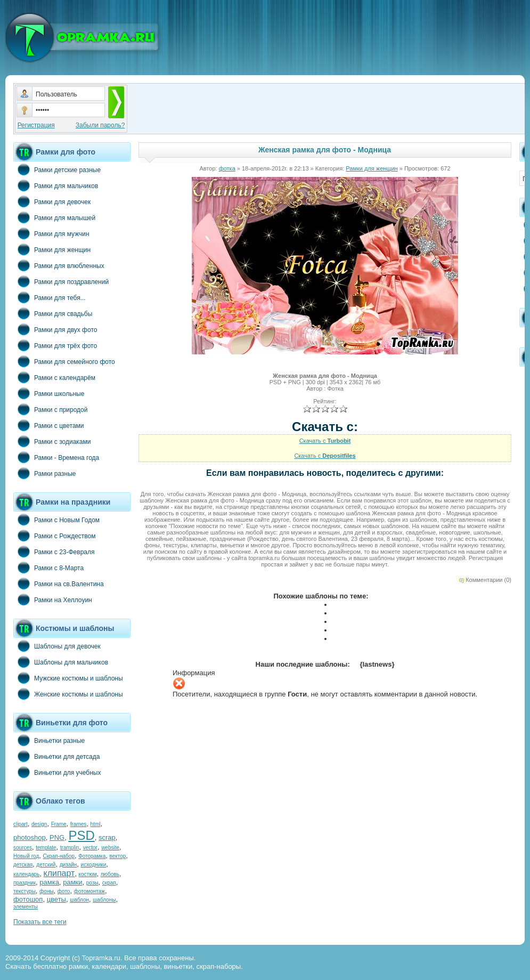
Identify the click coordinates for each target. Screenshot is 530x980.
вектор (118, 856)
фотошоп (28, 899)
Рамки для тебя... (50, 297)
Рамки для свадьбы (53, 313)
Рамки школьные (49, 393)
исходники (94, 865)
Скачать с (325, 441)
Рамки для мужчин (51, 233)
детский (46, 865)
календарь (26, 874)
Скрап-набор (59, 856)
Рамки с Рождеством (55, 536)
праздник (25, 883)
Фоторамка (92, 856)
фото (64, 891)
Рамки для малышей (54, 217)
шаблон (79, 900)
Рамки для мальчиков (56, 185)
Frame (59, 824)
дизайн (68, 865)
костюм (88, 874)
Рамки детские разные (57, 169)
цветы (56, 899)
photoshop (30, 837)
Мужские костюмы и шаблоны (68, 678)
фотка (227, 168)
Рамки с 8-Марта (48, 568)
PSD (81, 835)
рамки (72, 882)
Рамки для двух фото (55, 329)
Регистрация (36, 125)
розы (92, 883)
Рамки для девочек (52, 201)
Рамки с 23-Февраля (54, 552)
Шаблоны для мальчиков (61, 662)
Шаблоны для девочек (57, 646)
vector (90, 848)
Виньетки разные (49, 740)
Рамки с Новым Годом (56, 520)
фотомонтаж (89, 891)
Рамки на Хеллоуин (53, 600)
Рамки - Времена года (56, 457)
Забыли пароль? (100, 125)
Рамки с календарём (54, 377)
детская (23, 865)
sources (23, 848)
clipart (21, 824)
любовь (110, 874)
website (110, 848)
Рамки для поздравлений (61, 281)
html (96, 824)
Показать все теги (40, 922)
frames (79, 824)
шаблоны (104, 900)
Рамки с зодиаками (52, 441)
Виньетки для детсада (56, 756)
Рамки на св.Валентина (59, 584)
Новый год (26, 856)
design (39, 824)
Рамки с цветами (49, 425)
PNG (57, 837)
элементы (26, 907)
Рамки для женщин (52, 249)
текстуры (25, 891)
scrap (107, 837)
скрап (109, 883)
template (46, 848)
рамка (49, 882)
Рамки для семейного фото (64, 361)
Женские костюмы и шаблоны (68, 694)
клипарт (59, 873)
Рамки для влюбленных (59, 265)
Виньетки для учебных (57, 772)
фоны (47, 891)
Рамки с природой (51, 409)
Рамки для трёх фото (55, 345)
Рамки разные (44, 473)
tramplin (70, 848)
